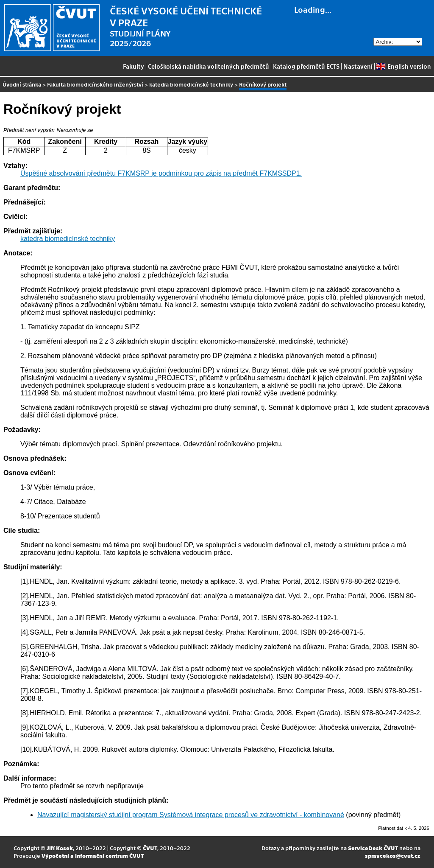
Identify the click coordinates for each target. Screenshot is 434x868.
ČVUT (150, 848)
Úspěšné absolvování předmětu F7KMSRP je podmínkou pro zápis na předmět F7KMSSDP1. (161, 173)
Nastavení (358, 66)
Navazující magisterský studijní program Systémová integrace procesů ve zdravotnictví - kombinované (191, 815)
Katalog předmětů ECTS (306, 66)
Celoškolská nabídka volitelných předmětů (209, 66)
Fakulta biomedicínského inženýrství (95, 84)
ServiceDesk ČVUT (373, 848)
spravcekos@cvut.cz (393, 855)
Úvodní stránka (22, 84)
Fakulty (134, 66)
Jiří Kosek (60, 848)
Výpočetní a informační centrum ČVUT (93, 855)
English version (403, 66)
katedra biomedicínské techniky (191, 84)
